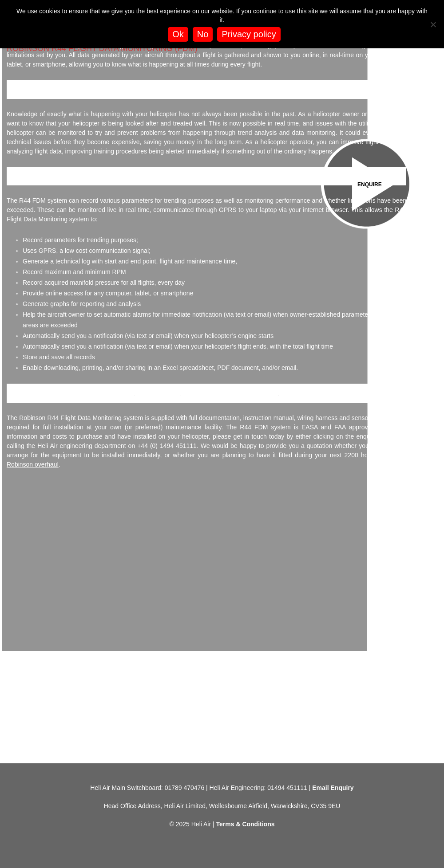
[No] (433, 24)
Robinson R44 (158, 393)
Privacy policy (249, 34)
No (203, 34)
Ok (178, 34)
